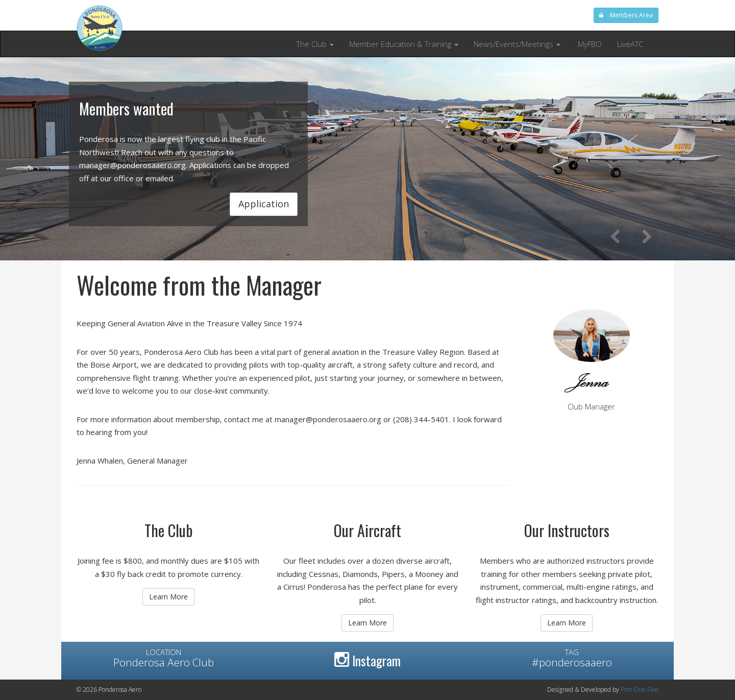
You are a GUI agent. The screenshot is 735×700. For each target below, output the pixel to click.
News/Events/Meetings (517, 44)
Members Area (626, 15)
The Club (315, 44)
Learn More (168, 597)
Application (264, 204)
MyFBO (589, 44)
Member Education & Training (404, 44)
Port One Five (640, 690)
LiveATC (630, 44)
